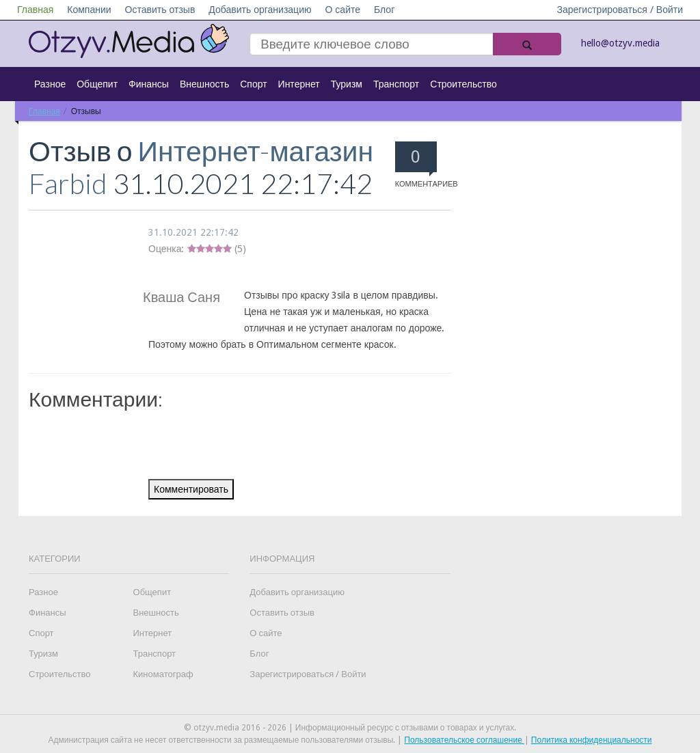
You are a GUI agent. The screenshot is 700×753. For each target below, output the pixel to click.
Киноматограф (163, 674)
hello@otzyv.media (620, 43)
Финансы (149, 84)
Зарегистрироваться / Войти (620, 10)
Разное (50, 84)
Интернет (299, 84)
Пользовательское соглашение (464, 740)
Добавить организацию (260, 10)
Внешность (204, 84)
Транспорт (396, 84)
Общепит (97, 84)
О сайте (342, 10)
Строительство (463, 84)
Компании (89, 10)
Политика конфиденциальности (592, 740)
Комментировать (191, 489)
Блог (384, 10)
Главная (35, 10)
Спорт (253, 84)
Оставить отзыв (160, 10)
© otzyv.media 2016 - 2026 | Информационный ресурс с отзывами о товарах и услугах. (350, 728)
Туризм (347, 84)
